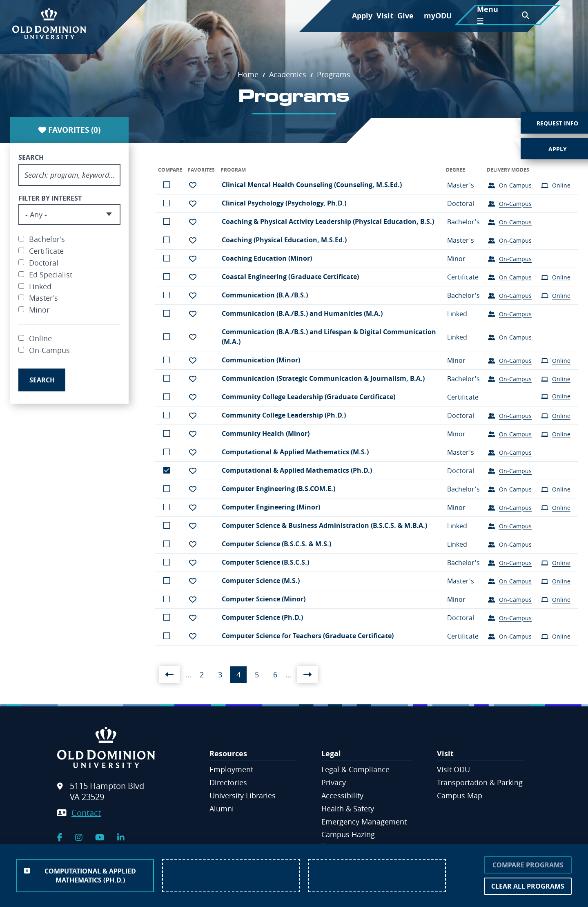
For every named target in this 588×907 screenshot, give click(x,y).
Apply (362, 16)
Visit (385, 16)
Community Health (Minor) (266, 433)
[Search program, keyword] (69, 175)
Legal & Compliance (355, 769)
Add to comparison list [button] (167, 185)
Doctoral (44, 263)
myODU (438, 16)
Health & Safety (348, 809)
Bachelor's (47, 239)
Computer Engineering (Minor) (271, 507)
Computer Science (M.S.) (261, 581)
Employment (231, 769)
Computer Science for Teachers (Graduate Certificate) (308, 636)
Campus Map (460, 795)
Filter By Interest (50, 198)
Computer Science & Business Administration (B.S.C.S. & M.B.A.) (324, 525)
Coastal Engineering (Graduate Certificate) (290, 277)
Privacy (334, 782)
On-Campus (49, 350)
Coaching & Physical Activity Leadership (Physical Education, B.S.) (328, 221)
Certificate (46, 251)
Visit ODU (453, 769)
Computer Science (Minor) (264, 599)
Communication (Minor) (261, 360)
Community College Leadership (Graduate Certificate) (308, 397)
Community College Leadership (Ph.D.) (284, 415)
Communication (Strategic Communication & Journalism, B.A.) (323, 378)
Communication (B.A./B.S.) (265, 295)
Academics (292, 74)
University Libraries (243, 795)
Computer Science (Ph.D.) (262, 617)
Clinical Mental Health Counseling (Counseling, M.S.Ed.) (312, 185)
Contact (86, 813)
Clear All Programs (528, 886)
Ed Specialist (51, 275)
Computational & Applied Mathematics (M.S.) (295, 452)
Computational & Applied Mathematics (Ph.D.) (297, 470)
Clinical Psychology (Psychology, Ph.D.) (284, 203)
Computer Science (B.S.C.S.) (265, 562)
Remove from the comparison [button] (167, 470)
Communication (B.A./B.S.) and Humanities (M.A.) (302, 313)
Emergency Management (364, 822)
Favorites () (69, 130)
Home (252, 74)
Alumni (222, 809)
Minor (39, 310)
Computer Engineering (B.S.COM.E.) (278, 489)
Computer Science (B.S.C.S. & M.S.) (276, 544)
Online (40, 338)
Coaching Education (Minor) (267, 258)
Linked (40, 286)
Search (31, 157)
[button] (193, 185)
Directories (228, 782)
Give (405, 16)
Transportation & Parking (480, 782)
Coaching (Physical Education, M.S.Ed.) (284, 240)
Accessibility (342, 795)
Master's (43, 298)
